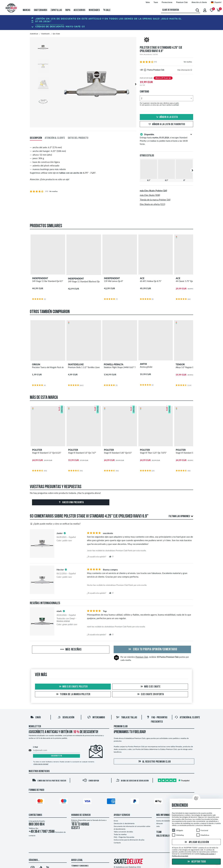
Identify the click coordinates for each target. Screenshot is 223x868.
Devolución (66, 718)
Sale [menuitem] (107, 10)
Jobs (158, 826)
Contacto (117, 843)
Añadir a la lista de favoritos (166, 124)
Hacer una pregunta (71, 502)
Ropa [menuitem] (68, 10)
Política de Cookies (207, 854)
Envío (36, 718)
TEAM (159, 832)
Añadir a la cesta (167, 117)
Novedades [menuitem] (94, 10)
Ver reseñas (188, 62)
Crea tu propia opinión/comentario (152, 649)
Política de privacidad (180, 856)
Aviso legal (77, 860)
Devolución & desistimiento (124, 823)
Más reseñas (71, 650)
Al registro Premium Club (154, 762)
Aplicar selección (196, 842)
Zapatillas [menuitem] (56, 10)
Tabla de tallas (127, 718)
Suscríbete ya (56, 756)
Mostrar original (63, 621)
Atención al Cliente (187, 718)
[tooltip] (191, 70)
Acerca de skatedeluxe (165, 821)
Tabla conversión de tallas (123, 832)
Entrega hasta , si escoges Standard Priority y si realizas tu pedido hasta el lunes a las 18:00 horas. (166, 139)
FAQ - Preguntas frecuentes (124, 837)
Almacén (160, 823)
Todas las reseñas (120, 834)
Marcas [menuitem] (27, 10)
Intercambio (96, 718)
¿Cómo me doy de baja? (41, 764)
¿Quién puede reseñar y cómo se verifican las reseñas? (55, 524)
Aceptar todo (196, 862)
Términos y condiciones (80, 866)
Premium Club (142, 657)
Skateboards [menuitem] (41, 10)
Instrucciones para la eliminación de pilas (129, 840)
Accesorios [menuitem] (80, 10)
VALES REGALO (163, 836)
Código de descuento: (60, 26)
